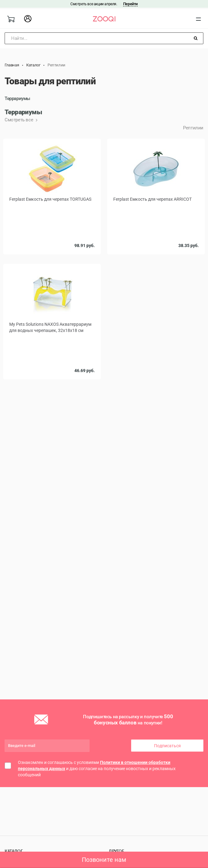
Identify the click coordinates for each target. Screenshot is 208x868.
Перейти (130, 4)
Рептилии (193, 128)
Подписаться (167, 746)
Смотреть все (19, 120)
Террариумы (17, 99)
